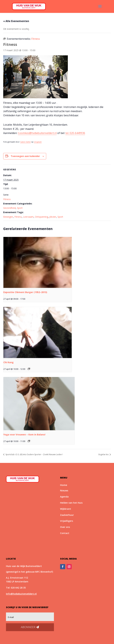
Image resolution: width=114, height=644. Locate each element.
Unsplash (38, 142)
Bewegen (8, 217)
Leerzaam (28, 217)
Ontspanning (41, 217)
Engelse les (104, 454)
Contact (65, 533)
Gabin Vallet (25, 142)
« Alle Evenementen (16, 21)
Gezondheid (9, 208)
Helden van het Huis (71, 503)
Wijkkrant (66, 509)
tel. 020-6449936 (75, 133)
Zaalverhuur (67, 515)
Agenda (64, 497)
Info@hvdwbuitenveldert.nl (21, 594)
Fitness (7, 199)
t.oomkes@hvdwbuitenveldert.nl (37, 133)
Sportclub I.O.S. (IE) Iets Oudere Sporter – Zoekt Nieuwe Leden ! (34, 454)
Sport (20, 208)
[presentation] (38, 262)
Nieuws (64, 490)
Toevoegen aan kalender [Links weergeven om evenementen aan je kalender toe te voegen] (25, 156)
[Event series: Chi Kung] (29, 369)
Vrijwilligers (67, 521)
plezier (53, 217)
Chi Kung (8, 362)
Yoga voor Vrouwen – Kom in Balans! (24, 435)
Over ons (65, 527)
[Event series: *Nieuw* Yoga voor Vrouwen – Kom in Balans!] (29, 441)
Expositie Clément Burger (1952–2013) (25, 292)
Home (64, 485)
